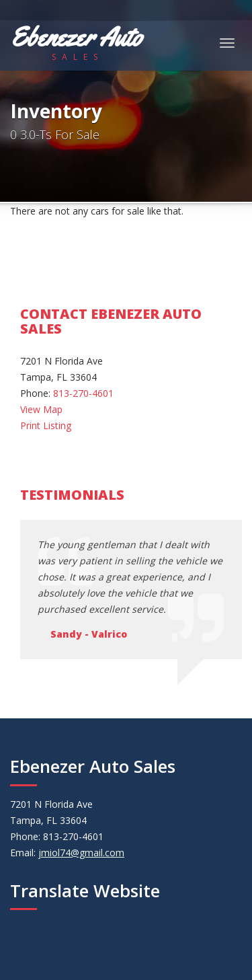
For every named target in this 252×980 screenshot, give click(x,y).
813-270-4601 (83, 393)
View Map (41, 409)
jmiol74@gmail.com (81, 853)
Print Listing (46, 425)
